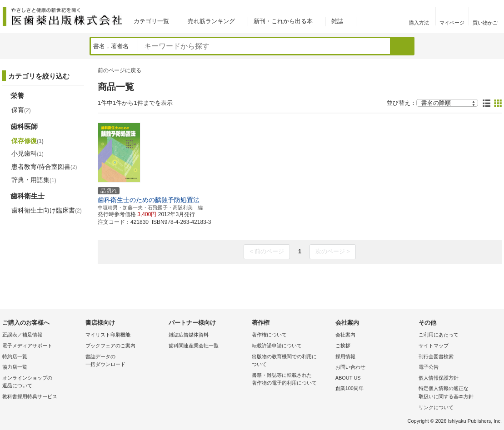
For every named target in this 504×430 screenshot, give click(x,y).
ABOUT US (348, 378)
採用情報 (345, 356)
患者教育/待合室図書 (44, 167)
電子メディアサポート (27, 346)
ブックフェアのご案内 (110, 346)
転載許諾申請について (277, 346)
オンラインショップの (42, 383)
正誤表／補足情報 (22, 335)
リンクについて (436, 407)
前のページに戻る (120, 70)
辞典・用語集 (34, 180)
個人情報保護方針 (439, 378)
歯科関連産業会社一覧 (194, 346)
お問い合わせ (350, 367)
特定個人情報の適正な (458, 393)
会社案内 (345, 335)
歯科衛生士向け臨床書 (47, 210)
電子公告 (429, 367)
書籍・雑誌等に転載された (291, 380)
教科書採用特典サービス (30, 396)
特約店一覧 (15, 356)
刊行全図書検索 (436, 356)
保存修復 (27, 141)
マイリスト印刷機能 (108, 335)
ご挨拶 (343, 346)
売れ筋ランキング (211, 21)
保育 (21, 110)
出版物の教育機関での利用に (291, 361)
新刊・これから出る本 (283, 21)
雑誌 (337, 21)
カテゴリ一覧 (151, 21)
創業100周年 (349, 388)
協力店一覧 (15, 367)
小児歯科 (27, 153)
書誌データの (125, 361)
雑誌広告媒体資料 (189, 335)
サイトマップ (434, 346)
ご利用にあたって (439, 335)
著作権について (269, 335)
